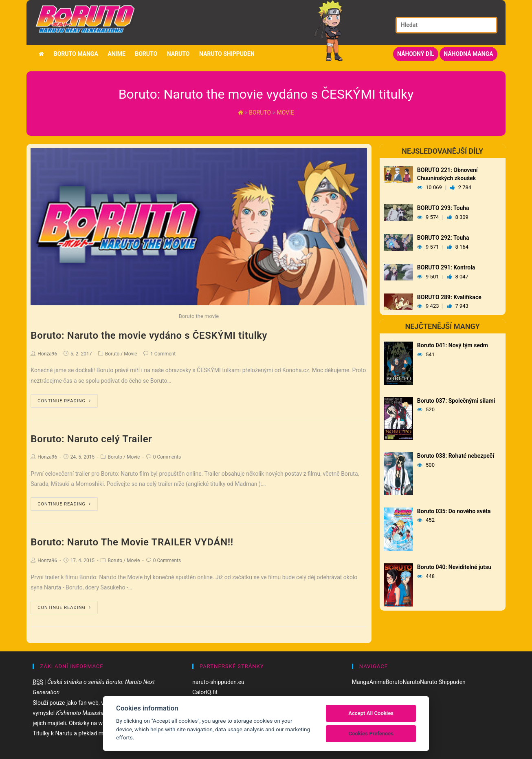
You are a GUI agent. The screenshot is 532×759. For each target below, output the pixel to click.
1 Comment (163, 354)
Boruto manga (76, 54)
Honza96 (47, 354)
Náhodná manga (468, 54)
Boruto (146, 54)
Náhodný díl (416, 54)
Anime (117, 54)
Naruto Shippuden (227, 54)
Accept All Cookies (371, 713)
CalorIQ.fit (205, 692)
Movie (286, 113)
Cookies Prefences (371, 734)
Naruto (178, 54)
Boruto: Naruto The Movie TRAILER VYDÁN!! (132, 542)
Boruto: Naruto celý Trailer (91, 439)
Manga (361, 682)
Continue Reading (64, 401)
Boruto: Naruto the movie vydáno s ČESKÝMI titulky (149, 335)
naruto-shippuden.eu (218, 682)
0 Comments (167, 457)
